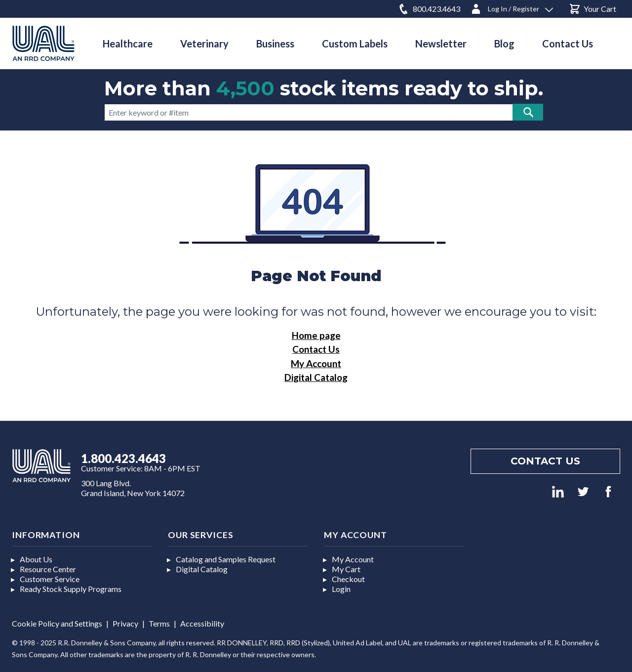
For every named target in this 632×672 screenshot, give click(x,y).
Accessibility (202, 623)
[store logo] (43, 43)
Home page (316, 335)
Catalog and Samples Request (226, 559)
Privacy (125, 623)
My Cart (346, 569)
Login (341, 589)
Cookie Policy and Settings (57, 623)
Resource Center (48, 569)
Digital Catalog (316, 377)
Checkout (348, 579)
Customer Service (50, 579)
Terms (159, 623)
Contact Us (316, 349)
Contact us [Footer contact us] (545, 461)
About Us (36, 559)
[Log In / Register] (512, 7)
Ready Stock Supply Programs (71, 589)
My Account (316, 363)
